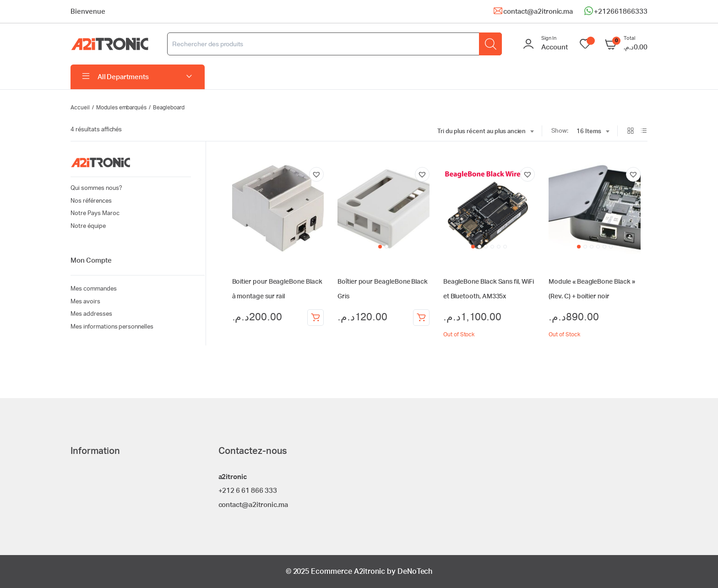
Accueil (80, 108)
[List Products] (644, 132)
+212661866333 (621, 12)
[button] (316, 174)
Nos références (91, 201)
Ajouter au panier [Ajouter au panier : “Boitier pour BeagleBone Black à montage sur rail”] (315, 318)
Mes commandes (94, 289)
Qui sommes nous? (96, 188)
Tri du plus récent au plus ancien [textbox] (481, 132)
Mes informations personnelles (112, 327)
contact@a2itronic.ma (538, 12)
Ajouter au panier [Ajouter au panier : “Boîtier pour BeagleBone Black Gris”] (421, 318)
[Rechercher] (490, 44)
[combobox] (485, 132)
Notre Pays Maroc (95, 213)
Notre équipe (88, 226)
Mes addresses (91, 314)
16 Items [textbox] (589, 132)
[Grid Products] (631, 132)
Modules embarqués (122, 108)
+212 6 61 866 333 (248, 491)
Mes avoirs (85, 302)
